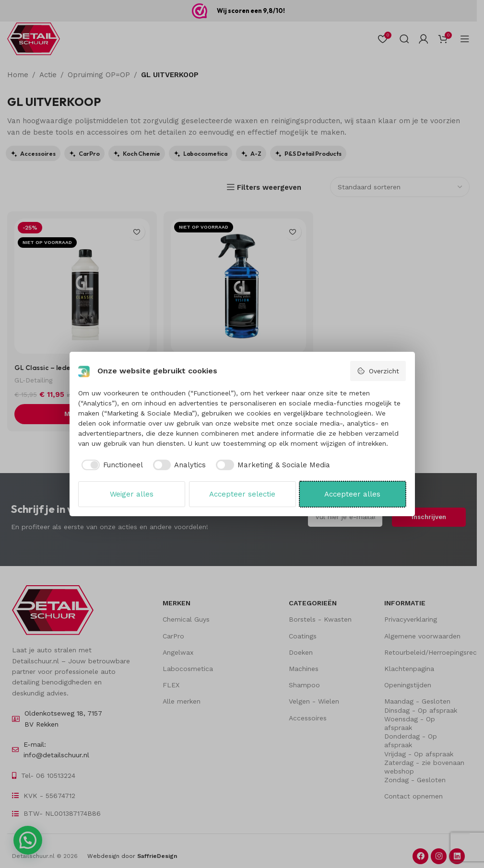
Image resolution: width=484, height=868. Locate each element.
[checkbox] (111, 465)
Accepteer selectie (242, 494)
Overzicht (378, 371)
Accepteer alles (352, 494)
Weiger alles (132, 494)
